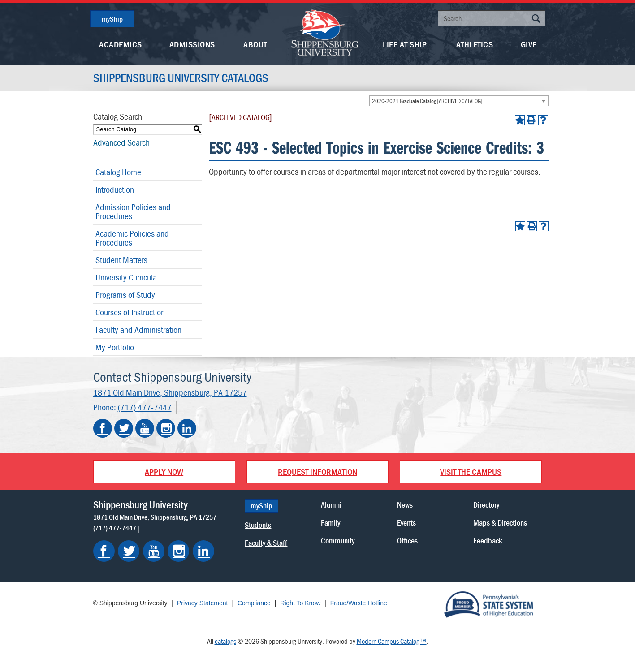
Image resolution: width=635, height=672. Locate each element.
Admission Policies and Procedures (133, 211)
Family (330, 523)
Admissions (192, 44)
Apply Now (164, 472)
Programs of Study (125, 295)
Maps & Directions (500, 523)
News (405, 505)
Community (338, 541)
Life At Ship (405, 44)
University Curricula (126, 277)
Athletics (475, 44)
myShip (112, 19)
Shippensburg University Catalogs (181, 78)
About (255, 44)
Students (258, 525)
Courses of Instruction (130, 312)
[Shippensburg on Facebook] (104, 551)
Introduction (115, 189)
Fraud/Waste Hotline (359, 603)
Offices (407, 541)
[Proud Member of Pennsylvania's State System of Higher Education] (488, 604)
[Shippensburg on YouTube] (154, 551)
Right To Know (300, 603)
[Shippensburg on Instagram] (178, 551)
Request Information (317, 472)
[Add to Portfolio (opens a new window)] (520, 120)
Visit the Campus (471, 472)
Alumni (331, 505)
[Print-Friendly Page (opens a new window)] (531, 120)
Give (529, 44)
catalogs (225, 641)
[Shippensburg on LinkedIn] (203, 551)
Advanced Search (121, 142)
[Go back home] (325, 32)
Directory (486, 505)
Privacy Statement (203, 603)
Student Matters (121, 260)
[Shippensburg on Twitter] (129, 551)
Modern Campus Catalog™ (392, 641)
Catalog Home (118, 172)
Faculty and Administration (138, 330)
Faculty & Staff (266, 543)
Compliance (254, 603)
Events (406, 523)
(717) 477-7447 (145, 407)
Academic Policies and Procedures (132, 238)
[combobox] (459, 101)
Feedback (488, 541)
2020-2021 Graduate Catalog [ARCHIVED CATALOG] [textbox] (427, 101)
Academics (121, 44)
